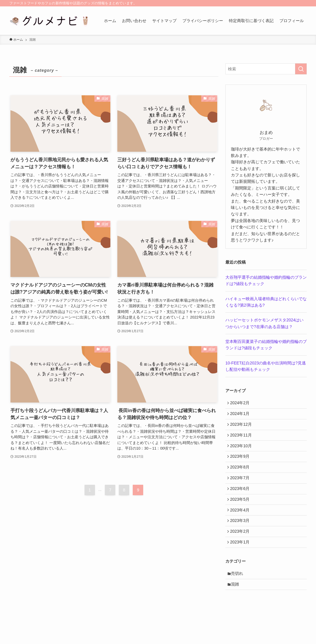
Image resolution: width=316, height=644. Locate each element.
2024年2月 (241, 404)
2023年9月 (241, 464)
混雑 (237, 606)
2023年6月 (241, 500)
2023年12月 (242, 428)
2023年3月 (241, 536)
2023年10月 (242, 452)
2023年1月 (241, 561)
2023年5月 (241, 512)
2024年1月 (241, 416)
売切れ (239, 593)
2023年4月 (241, 524)
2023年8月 (241, 476)
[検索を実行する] (301, 69)
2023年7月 (241, 488)
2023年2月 (241, 549)
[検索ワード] (266, 69)
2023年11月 (242, 440)
